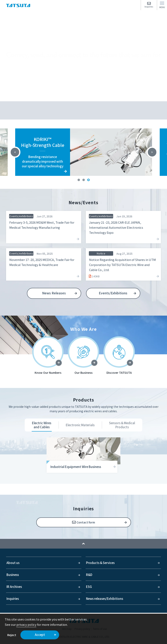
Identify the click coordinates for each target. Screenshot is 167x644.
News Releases (54, 293)
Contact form (86, 522)
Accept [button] (40, 635)
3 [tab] (88, 180)
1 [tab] (79, 180)
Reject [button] (12, 635)
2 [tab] (84, 180)
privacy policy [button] (26, 624)
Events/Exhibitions (113, 293)
